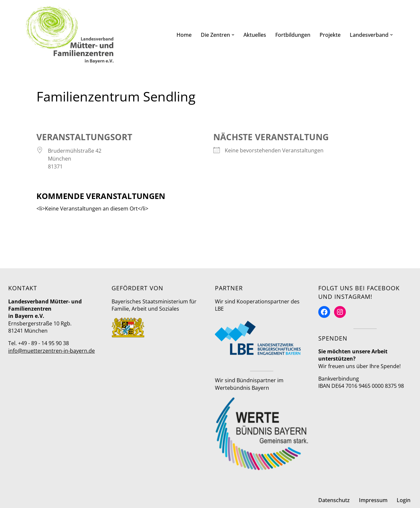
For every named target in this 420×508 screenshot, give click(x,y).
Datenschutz (334, 500)
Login (404, 500)
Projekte (330, 35)
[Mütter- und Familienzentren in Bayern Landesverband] (70, 35)
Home (184, 35)
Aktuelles (255, 35)
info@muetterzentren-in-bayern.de (52, 351)
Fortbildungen (293, 35)
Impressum (373, 500)
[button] (233, 35)
